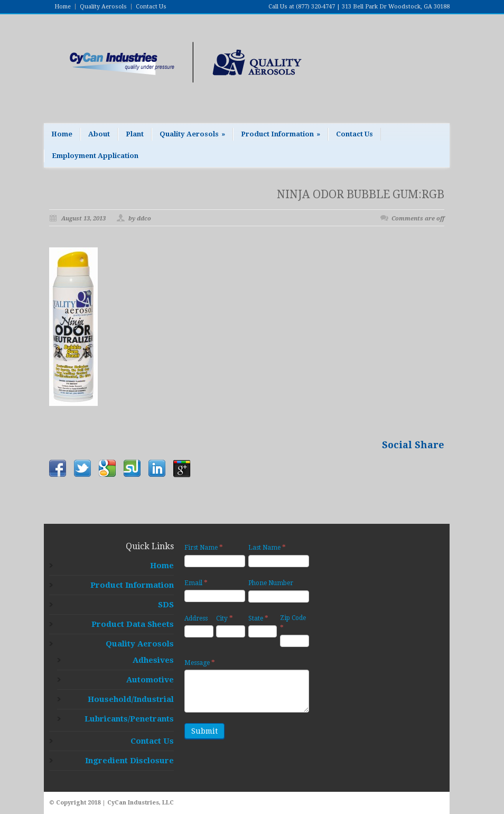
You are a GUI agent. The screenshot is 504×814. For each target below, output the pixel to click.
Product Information (281, 134)
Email (196, 583)
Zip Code (293, 623)
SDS (166, 605)
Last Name (267, 547)
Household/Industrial (131, 699)
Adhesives (153, 660)
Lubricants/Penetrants (129, 719)
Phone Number (271, 583)
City (225, 618)
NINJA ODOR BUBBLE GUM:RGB (361, 194)
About (99, 134)
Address (196, 618)
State (258, 618)
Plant (135, 134)
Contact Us (151, 7)
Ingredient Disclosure (129, 761)
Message (200, 663)
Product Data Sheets (133, 624)
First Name (204, 547)
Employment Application (95, 156)
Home (63, 7)
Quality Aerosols (103, 7)
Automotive (150, 680)
